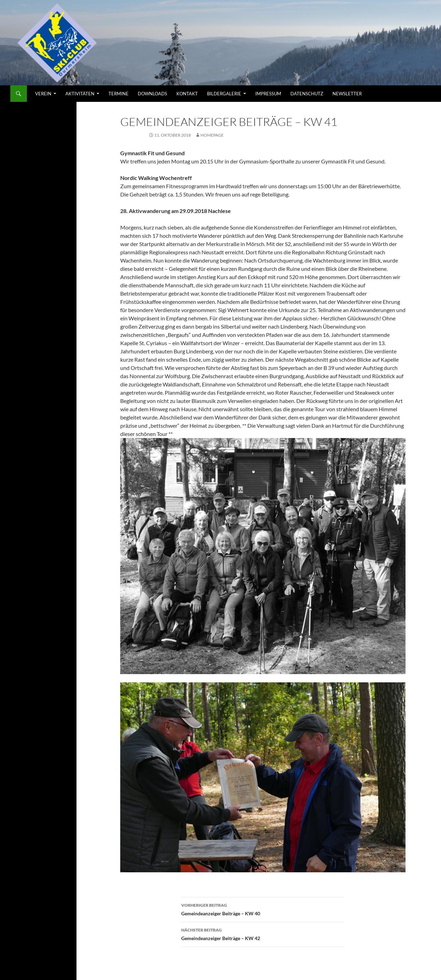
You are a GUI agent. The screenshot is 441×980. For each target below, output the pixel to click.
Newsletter (347, 94)
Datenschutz (307, 94)
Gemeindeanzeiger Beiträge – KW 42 (263, 934)
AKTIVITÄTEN (80, 94)
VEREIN (43, 94)
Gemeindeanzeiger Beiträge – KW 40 (263, 909)
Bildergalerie (224, 94)
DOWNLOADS (152, 94)
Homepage (212, 135)
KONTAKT (187, 94)
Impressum (268, 94)
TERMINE (119, 94)
